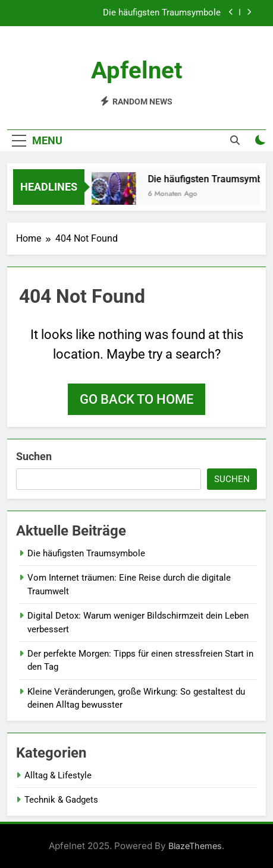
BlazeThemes (195, 846)
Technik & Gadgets (61, 800)
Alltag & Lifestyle (58, 775)
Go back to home (136, 399)
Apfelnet (137, 70)
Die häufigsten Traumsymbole (162, 13)
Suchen (34, 456)
